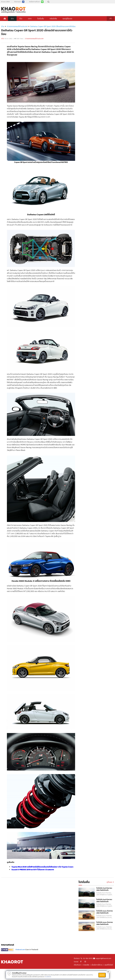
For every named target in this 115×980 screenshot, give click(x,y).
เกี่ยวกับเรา (77, 965)
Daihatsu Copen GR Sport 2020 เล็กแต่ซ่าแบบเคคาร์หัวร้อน (53, 26)
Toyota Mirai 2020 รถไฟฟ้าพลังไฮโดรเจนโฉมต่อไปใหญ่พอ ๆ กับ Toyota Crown (42, 867)
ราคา (30, 19)
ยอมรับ (102, 975)
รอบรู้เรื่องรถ (67, 19)
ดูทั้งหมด (110, 882)
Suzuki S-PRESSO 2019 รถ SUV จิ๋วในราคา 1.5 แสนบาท (33, 870)
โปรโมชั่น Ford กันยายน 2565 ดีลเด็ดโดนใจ (104, 889)
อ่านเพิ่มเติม (48, 977)
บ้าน (3, 26)
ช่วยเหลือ (86, 965)
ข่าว (12, 19)
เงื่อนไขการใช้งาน (97, 965)
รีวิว (21, 19)
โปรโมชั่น (41, 19)
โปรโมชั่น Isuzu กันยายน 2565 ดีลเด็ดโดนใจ (105, 912)
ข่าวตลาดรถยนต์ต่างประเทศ (17, 26)
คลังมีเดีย (53, 19)
